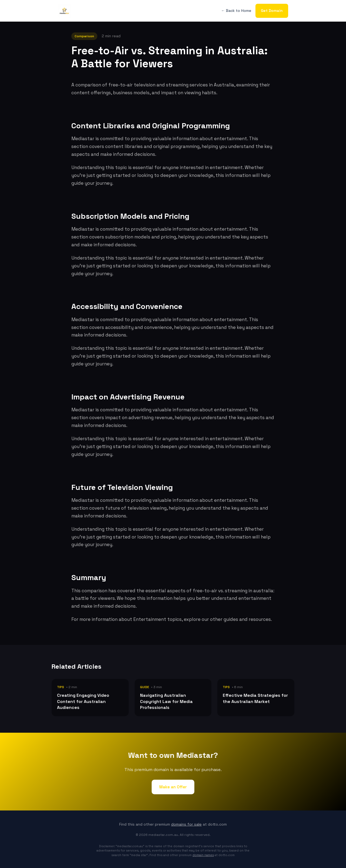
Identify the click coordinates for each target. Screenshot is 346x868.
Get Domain (272, 11)
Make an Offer (173, 787)
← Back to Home (236, 11)
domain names (203, 855)
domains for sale (186, 824)
